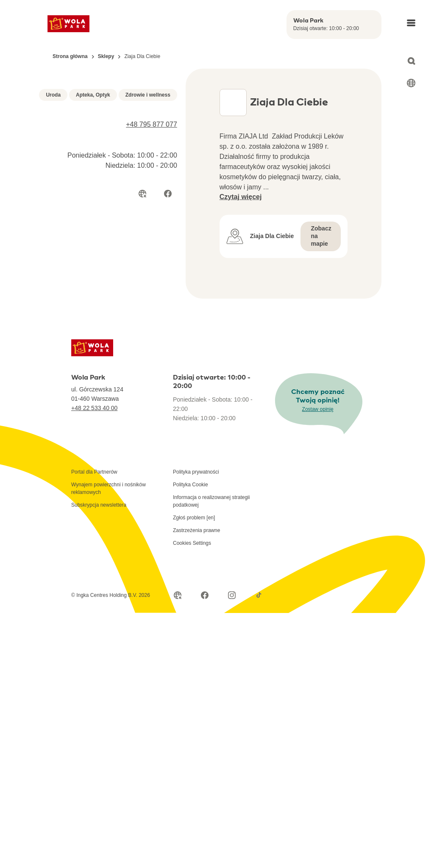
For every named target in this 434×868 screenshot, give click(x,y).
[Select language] (411, 83)
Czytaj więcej (241, 210)
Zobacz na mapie (321, 250)
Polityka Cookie (191, 498)
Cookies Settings (192, 557)
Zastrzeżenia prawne (196, 544)
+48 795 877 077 (152, 232)
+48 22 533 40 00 (94, 422)
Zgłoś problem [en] (194, 531)
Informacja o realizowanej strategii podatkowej (211, 515)
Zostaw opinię (318, 423)
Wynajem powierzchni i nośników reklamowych (108, 502)
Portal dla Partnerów (94, 485)
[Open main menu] (411, 23)
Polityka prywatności (196, 485)
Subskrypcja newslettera (99, 519)
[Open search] (411, 61)
